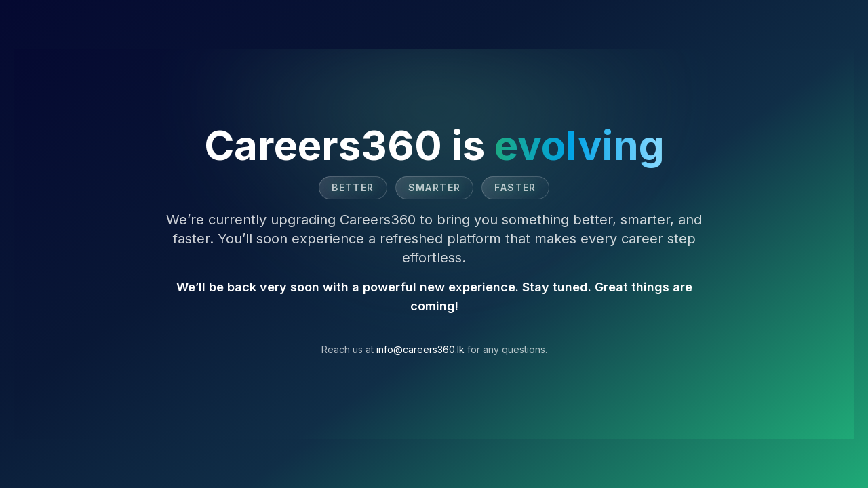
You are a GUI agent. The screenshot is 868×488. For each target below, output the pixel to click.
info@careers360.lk (420, 349)
